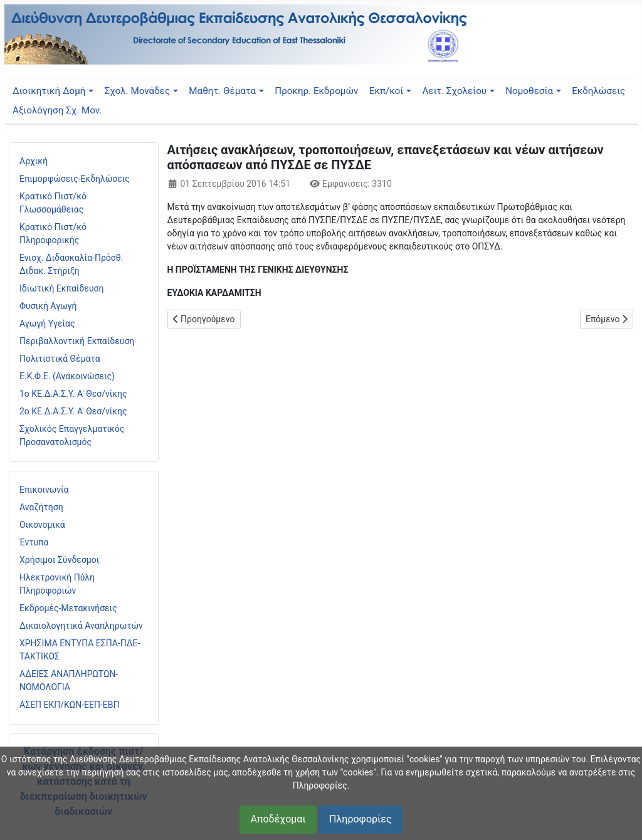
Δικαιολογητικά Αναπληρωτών (81, 626)
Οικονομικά (42, 525)
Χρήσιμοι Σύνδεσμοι (59, 560)
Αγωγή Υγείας (47, 323)
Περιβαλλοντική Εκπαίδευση (77, 341)
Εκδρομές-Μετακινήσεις (68, 608)
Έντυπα (34, 542)
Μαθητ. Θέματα (222, 91)
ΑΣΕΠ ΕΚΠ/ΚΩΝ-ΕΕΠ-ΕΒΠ (69, 705)
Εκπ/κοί (386, 91)
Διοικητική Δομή (49, 91)
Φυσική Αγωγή (48, 306)
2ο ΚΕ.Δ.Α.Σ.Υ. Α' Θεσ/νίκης (73, 411)
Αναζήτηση (41, 507)
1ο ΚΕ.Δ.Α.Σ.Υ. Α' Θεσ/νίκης (73, 394)
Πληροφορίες (360, 819)
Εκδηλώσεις (598, 91)
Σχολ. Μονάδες (138, 91)
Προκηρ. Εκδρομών (316, 91)
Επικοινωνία (44, 490)
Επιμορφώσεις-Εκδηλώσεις (75, 179)
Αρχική (34, 161)
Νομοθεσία (529, 91)
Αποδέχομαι (278, 819)
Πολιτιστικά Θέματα (60, 359)
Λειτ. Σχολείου (455, 91)
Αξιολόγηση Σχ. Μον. (57, 110)
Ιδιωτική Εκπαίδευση (61, 288)
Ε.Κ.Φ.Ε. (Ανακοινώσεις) (67, 376)
